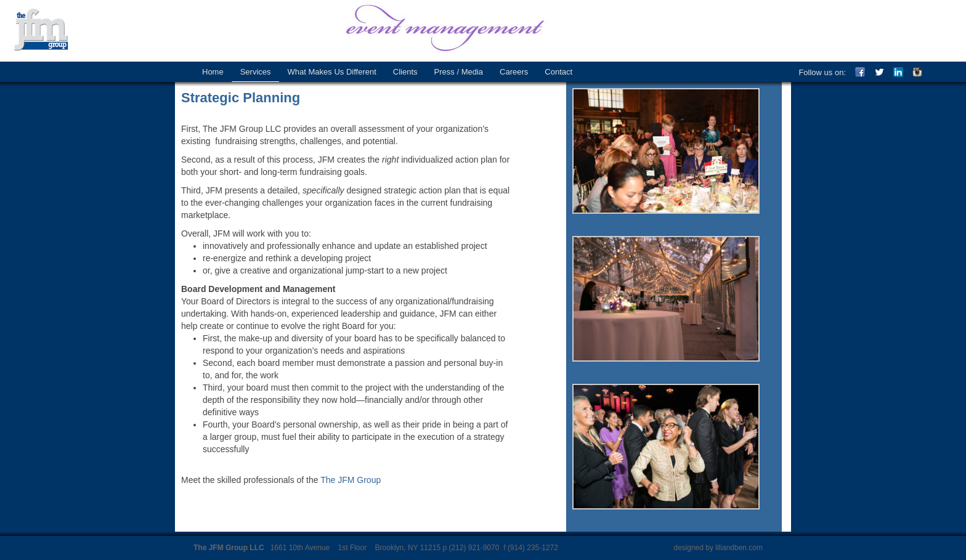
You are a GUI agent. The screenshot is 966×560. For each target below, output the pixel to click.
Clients (405, 72)
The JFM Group (49, 31)
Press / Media (459, 72)
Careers (514, 72)
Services (256, 72)
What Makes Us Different (332, 72)
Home (213, 72)
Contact (558, 72)
